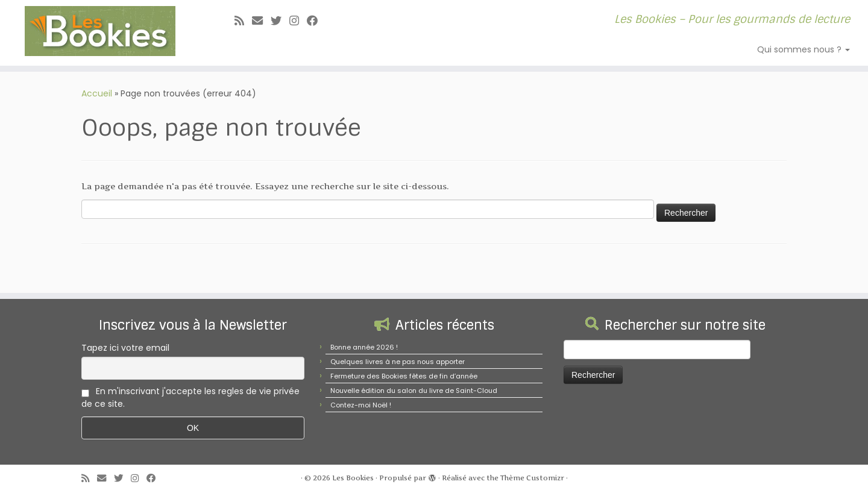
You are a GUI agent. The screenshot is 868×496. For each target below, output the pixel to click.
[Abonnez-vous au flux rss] (243, 21)
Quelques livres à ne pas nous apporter (398, 362)
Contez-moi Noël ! (361, 405)
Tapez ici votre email (125, 348)
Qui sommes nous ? (804, 49)
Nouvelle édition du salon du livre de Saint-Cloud (414, 391)
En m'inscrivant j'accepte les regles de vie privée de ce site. (190, 397)
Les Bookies (353, 478)
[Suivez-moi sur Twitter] (280, 21)
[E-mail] (261, 21)
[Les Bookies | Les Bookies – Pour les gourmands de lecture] (100, 31)
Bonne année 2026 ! (364, 347)
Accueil (97, 93)
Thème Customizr (532, 478)
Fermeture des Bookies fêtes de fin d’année (404, 376)
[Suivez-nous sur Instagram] (298, 21)
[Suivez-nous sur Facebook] (316, 21)
